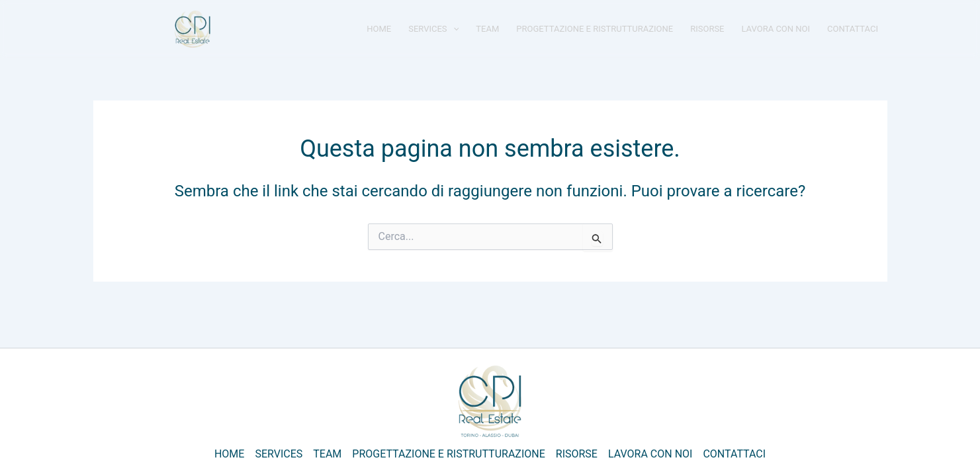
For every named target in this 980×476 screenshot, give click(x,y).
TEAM (487, 29)
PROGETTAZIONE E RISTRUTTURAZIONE (595, 29)
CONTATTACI (853, 29)
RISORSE (707, 29)
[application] (453, 29)
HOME (379, 29)
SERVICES (433, 29)
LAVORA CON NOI (776, 29)
